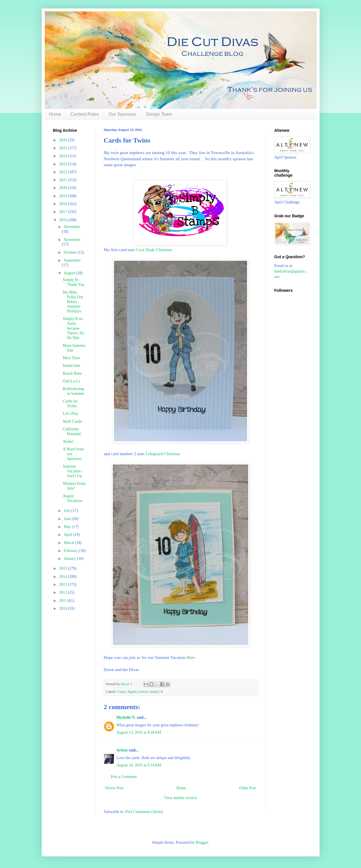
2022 (63, 172)
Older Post (248, 788)
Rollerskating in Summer (73, 391)
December (72, 227)
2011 (63, 601)
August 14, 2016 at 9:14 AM (139, 765)
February (71, 551)
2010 (63, 609)
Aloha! (68, 441)
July (68, 511)
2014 (63, 577)
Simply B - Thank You (73, 282)
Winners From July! (74, 486)
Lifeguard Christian (163, 454)
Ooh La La (71, 381)
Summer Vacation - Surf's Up (73, 471)
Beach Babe (72, 373)
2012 (63, 592)
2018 (63, 204)
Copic (122, 692)
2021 (63, 180)
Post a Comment (124, 777)
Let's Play (70, 414)
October (71, 252)
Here (190, 657)
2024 (63, 156)
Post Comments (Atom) (144, 812)
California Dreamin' (72, 431)
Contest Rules (85, 114)
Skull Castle (72, 421)
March (69, 543)
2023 (63, 164)
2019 (63, 196)
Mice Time (71, 358)
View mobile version (181, 798)
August (70, 273)
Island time (71, 366)
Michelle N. (126, 717)
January (70, 559)
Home (55, 114)
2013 (63, 585)
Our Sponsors (123, 114)
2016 (63, 220)
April (68, 535)
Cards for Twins (70, 404)
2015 (63, 568)
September (72, 260)
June (68, 519)
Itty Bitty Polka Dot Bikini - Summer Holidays (73, 302)
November (72, 240)
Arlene (122, 750)
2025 (63, 148)
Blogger (202, 842)
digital (132, 692)
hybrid (143, 692)
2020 (63, 188)
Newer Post (114, 788)
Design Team (159, 114)
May (68, 527)
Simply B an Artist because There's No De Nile (73, 328)
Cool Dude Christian (154, 250)
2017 (63, 212)
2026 (63, 140)
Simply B (156, 692)
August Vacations (72, 498)
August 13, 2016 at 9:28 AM (139, 732)
